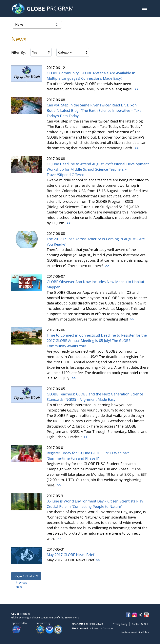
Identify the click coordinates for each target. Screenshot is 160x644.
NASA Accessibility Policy (135, 632)
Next (19, 587)
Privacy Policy (120, 624)
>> (136, 89)
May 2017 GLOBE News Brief (70, 555)
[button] (145, 8)
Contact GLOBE (140, 624)
